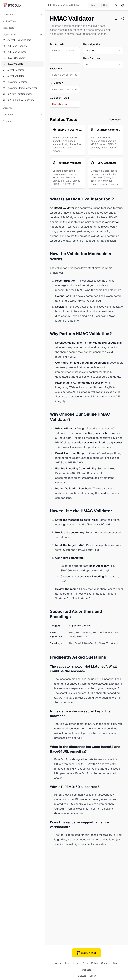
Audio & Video (23, 21)
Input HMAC (57, 110)
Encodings (23, 108)
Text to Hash (57, 71)
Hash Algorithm (92, 71)
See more (116, 205)
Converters (23, 115)
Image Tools (23, 28)
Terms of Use (72, 963)
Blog (116, 963)
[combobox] (103, 77)
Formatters (23, 121)
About (58, 963)
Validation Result (60, 125)
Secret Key (56, 95)
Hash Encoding (92, 85)
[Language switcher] (123, 5)
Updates (87, 970)
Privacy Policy (90, 963)
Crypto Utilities (23, 35)
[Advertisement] (87, 51)
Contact (106, 963)
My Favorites (23, 15)
